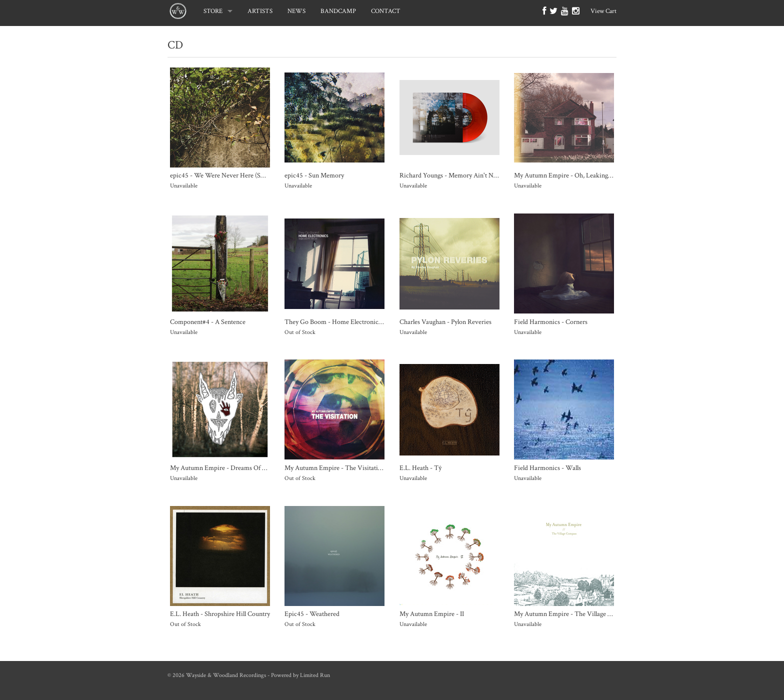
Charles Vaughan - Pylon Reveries (445, 322)
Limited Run (315, 675)
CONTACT (386, 11)
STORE (213, 11)
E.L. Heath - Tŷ (420, 468)
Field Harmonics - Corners (551, 322)
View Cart (603, 11)
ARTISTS (260, 11)
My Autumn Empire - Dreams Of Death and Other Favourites (254, 468)
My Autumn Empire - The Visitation (335, 468)
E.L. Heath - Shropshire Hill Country (220, 614)
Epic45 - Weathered (312, 614)
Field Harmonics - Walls (547, 468)
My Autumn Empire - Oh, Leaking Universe (574, 175)
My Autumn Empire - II (432, 614)
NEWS (296, 11)
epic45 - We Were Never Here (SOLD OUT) (231, 175)
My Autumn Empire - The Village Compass (573, 614)
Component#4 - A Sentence (208, 322)
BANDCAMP (338, 11)
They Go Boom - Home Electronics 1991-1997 (347, 322)
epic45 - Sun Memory (314, 175)
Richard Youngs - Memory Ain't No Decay (457, 175)
